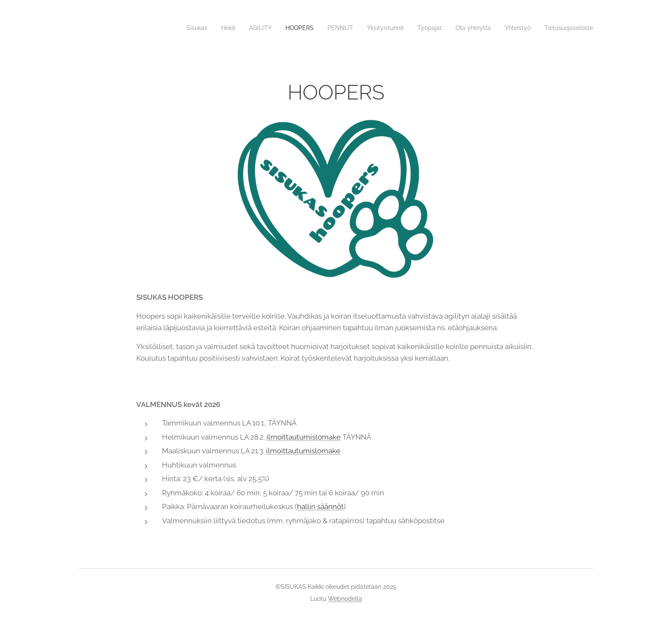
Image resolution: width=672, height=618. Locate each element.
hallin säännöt (320, 506)
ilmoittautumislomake (304, 437)
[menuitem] (172, 28)
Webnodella (345, 599)
